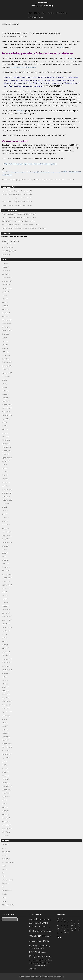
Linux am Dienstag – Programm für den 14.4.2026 (17, 194)
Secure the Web (7, 891)
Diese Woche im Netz (8, 862)
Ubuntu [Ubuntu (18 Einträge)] (31, 966)
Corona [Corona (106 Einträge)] (44, 923)
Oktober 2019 (6, 539)
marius (25, 37)
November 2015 (7, 705)
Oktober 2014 (6, 751)
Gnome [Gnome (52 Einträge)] (32, 941)
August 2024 (6, 334)
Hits (11, 241)
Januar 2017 (5, 655)
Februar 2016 (6, 694)
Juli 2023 (4, 380)
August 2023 (6, 377)
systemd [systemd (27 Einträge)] (40, 963)
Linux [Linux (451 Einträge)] (45, 941)
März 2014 (5, 776)
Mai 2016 (5, 684)
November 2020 (7, 493)
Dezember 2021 (7, 447)
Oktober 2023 (6, 369)
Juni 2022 (5, 426)
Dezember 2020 (7, 490)
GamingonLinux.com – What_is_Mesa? (23, 67)
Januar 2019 (5, 571)
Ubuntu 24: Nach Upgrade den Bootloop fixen (21, 221)
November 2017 (7, 620)
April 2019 (5, 560)
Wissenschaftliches (8, 905)
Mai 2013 (5, 807)
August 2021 (6, 461)
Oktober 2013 (6, 793)
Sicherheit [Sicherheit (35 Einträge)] (44, 960)
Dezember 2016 (7, 659)
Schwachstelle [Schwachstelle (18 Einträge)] (36, 960)
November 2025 (7, 281)
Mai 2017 (5, 641)
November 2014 (7, 747)
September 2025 (7, 288)
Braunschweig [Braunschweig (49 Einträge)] (42, 919)
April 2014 (5, 772)
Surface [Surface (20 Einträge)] (34, 963)
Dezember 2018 (7, 574)
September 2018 (7, 585)
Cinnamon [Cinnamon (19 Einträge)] (37, 923)
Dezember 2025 (7, 278)
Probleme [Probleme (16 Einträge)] (43, 952)
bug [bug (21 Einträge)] (49, 919)
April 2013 (5, 811)
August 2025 (6, 292)
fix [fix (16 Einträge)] (46, 936)
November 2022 (7, 408)
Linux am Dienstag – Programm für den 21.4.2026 (17, 191)
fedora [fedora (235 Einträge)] (34, 935)
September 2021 (7, 458)
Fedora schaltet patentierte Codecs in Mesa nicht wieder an (31, 33)
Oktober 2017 (6, 624)
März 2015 (5, 733)
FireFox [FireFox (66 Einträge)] (41, 936)
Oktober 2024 (6, 327)
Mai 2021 (5, 472)
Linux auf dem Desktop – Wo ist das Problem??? (22, 214)
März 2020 (5, 521)
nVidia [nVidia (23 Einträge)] (43, 949)
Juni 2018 (5, 595)
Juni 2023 (5, 384)
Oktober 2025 (6, 285)
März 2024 (5, 352)
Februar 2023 (6, 398)
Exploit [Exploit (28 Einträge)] (50, 931)
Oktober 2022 (6, 412)
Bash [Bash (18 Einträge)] (35, 919)
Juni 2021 (5, 468)
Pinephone (5, 883)
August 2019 (6, 546)
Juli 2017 (4, 634)
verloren (63, 180)
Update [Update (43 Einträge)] (37, 966)
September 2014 (7, 754)
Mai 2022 (5, 429)
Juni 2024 (5, 341)
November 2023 (7, 366)
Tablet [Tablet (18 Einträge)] (45, 963)
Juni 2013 (5, 804)
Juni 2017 (5, 638)
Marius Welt (42, 3)
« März (59, 937)
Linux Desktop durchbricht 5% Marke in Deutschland (23, 225)
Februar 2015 (6, 737)
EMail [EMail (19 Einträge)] (41, 931)
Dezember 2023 (7, 362)
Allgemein (5, 845)
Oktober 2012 (6, 832)
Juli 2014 (4, 761)
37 (23, 180)
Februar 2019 (6, 567)
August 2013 (6, 797)
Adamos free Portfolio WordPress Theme (33, 976)
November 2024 (7, 324)
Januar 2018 (5, 613)
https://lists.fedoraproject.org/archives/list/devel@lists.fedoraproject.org (31, 164)
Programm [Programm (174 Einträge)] (36, 956)
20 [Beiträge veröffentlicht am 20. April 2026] (58, 930)
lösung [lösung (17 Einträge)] (48, 946)
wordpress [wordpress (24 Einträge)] (33, 969)
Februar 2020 (6, 525)
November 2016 (7, 663)
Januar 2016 (5, 698)
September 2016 (7, 670)
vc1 (53, 180)
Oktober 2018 (6, 581)
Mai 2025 (5, 302)
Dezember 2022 (7, 405)
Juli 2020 (4, 507)
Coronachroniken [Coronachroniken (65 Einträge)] (37, 927)
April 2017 (5, 645)
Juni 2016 (5, 680)
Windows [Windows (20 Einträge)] (46, 966)
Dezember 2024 (7, 320)
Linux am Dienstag (7, 880)
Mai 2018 (5, 599)
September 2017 (7, 627)
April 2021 (5, 475)
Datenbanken (6, 859)
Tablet (4, 898)
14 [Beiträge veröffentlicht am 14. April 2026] (62, 928)
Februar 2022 (6, 440)
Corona (4, 855)
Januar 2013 (5, 821)
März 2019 (5, 564)
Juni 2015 (5, 723)
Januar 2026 (5, 274)
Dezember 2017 (7, 617)
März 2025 (5, 309)
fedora (26, 180)
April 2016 (5, 687)
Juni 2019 (5, 553)
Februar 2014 (6, 779)
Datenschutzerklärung (35, 17)
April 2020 (5, 518)
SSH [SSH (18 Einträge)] (30, 963)
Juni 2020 (5, 511)
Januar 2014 (5, 783)
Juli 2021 (4, 465)
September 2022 (7, 415)
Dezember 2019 (7, 532)
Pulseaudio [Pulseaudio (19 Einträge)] (46, 957)
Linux (29, 13)
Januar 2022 (5, 444)
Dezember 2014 (7, 744)
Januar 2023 (5, 401)
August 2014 (6, 758)
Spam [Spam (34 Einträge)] (50, 960)
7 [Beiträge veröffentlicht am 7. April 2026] (61, 926)
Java (44, 13)
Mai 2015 (5, 726)
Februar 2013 (6, 818)
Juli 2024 (4, 338)
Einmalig (17, 241)
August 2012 (6, 836)
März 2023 (5, 394)
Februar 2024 (6, 355)
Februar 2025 (6, 313)
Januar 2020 (5, 528)
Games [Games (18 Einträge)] (49, 936)
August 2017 (6, 631)
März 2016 (5, 691)
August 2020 (6, 504)
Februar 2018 (6, 610)
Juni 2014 (5, 765)
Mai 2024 (5, 345)
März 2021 (5, 479)
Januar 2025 (5, 316)
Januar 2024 (5, 359)
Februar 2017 (6, 652)
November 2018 (7, 578)
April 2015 (5, 730)
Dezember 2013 (7, 786)
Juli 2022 (4, 422)
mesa (49, 180)
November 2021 (7, 451)
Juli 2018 (4, 592)
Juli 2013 (4, 800)
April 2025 (5, 306)
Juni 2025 (5, 299)
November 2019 (7, 535)
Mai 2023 (5, 387)
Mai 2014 (5, 768)
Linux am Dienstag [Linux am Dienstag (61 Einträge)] (38, 946)
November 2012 (7, 829)
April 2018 (5, 603)
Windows (5, 901)
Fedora (37, 13)
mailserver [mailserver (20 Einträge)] (32, 949)
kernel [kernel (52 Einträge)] (38, 941)
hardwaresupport (42, 180)
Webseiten (5, 241)
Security (51, 13)
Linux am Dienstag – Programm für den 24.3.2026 (17, 205)
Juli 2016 (4, 677)
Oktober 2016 (6, 666)
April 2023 (5, 391)
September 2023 (7, 373)
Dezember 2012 (7, 825)
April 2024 (5, 348)
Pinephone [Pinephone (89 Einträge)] (35, 952)
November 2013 (7, 790)
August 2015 (6, 716)
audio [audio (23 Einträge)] (31, 919)
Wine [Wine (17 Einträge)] (50, 966)
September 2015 (7, 712)
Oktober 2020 (6, 497)
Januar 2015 (5, 740)
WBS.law (20, 111)
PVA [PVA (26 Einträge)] (51, 956)
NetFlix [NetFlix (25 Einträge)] (38, 948)
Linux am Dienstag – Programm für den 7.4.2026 (16, 198)
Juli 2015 (4, 719)
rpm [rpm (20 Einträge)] (30, 960)
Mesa (62, 47)
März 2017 (5, 648)
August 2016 (6, 673)
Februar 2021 (6, 482)
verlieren (57, 180)
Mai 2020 (5, 514)
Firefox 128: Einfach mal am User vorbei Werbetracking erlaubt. (27, 228)
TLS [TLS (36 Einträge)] (48, 963)
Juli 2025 (4, 295)
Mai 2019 (5, 557)
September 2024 (7, 331)
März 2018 (5, 606)
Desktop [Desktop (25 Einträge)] (48, 927)
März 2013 (5, 814)
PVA (3, 887)
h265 (34, 180)
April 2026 (5, 264)
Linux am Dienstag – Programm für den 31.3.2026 (17, 201)
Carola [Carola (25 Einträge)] (31, 923)
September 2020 (7, 500)
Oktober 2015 (6, 708)
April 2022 (5, 433)
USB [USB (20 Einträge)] (41, 966)
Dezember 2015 (7, 701)
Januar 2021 (5, 486)
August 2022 (6, 419)
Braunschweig (62, 13)
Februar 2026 (6, 271)
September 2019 (7, 542)
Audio (4, 848)
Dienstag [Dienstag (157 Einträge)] (34, 931)
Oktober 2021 (6, 454)
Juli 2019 (4, 550)
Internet (4, 869)
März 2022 (5, 437)
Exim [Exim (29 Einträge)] (45, 931)
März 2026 (5, 267)
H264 (30, 180)
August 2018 (6, 588)
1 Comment (70, 180)
